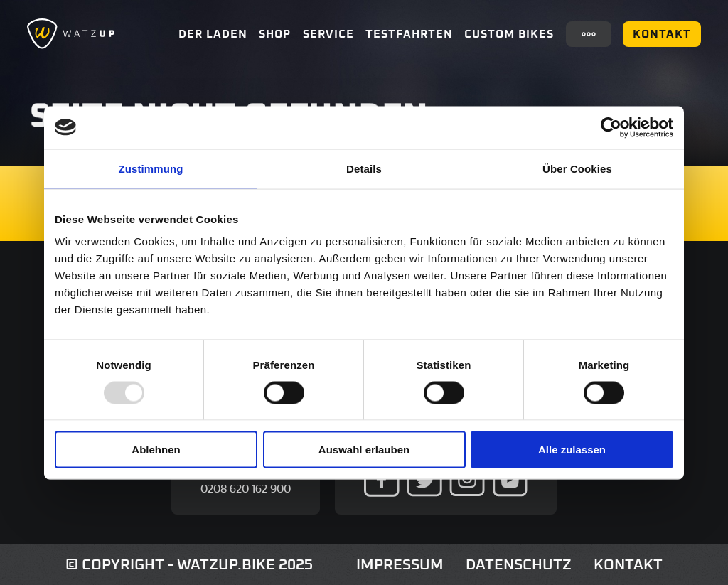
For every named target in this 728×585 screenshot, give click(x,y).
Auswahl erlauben (364, 450)
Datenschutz (519, 565)
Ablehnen (156, 450)
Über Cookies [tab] (577, 168)
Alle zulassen (572, 450)
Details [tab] (364, 168)
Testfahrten (409, 34)
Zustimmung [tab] (151, 168)
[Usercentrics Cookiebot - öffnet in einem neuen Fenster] (611, 127)
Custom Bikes (509, 34)
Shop (275, 34)
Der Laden (213, 34)
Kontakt (662, 34)
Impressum (400, 565)
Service (328, 34)
